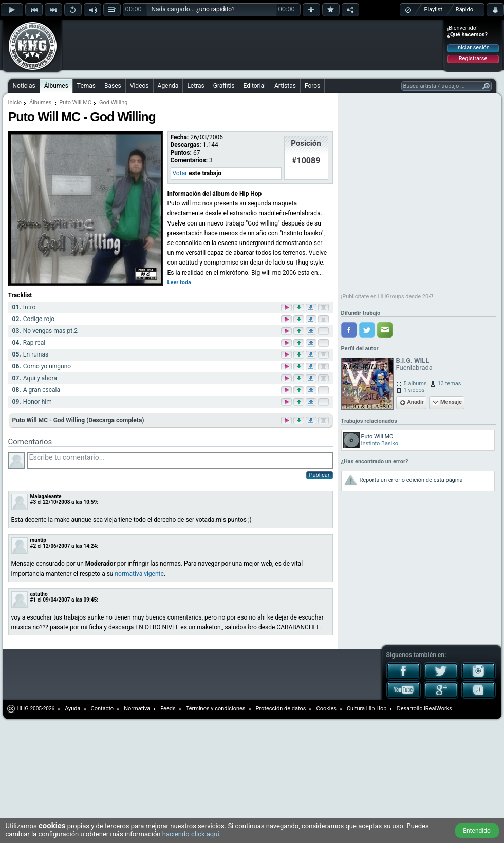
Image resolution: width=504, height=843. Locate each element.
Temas (86, 86)
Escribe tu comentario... (180, 460)
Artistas (285, 86)
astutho (39, 594)
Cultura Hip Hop (367, 709)
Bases (113, 86)
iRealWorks (438, 709)
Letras (195, 86)
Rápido (464, 10)
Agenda (168, 86)
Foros (312, 86)
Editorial (255, 86)
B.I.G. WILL (413, 360)
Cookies (326, 709)
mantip (38, 540)
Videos (139, 86)
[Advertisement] (129, 37)
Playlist (433, 10)
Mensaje (451, 402)
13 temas (450, 383)
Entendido (477, 831)
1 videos (414, 390)
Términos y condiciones (216, 709)
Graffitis (224, 86)
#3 (33, 502)
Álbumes (56, 86)
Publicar (320, 475)
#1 (33, 600)
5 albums (415, 383)
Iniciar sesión (473, 48)
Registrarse (473, 58)
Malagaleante (46, 497)
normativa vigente (139, 574)
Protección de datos (281, 709)
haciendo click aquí (191, 834)
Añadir (416, 402)
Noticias (24, 86)
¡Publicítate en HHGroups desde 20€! (387, 297)
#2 (33, 546)
